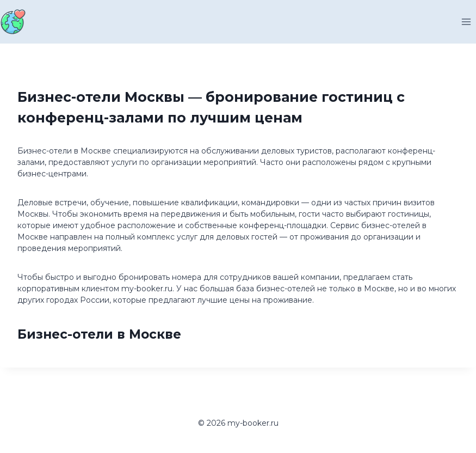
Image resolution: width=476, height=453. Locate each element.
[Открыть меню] (466, 22)
